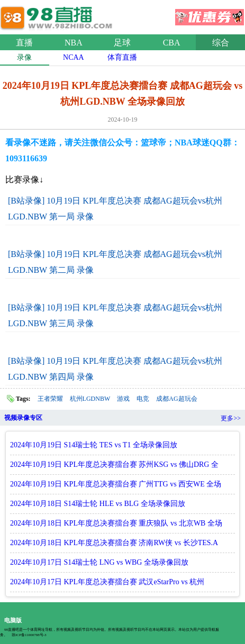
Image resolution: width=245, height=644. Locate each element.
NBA (74, 43)
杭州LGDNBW (90, 399)
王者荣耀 (50, 399)
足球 (122, 43)
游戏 (123, 399)
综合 (221, 43)
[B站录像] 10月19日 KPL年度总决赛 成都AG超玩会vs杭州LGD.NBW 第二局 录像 (115, 262)
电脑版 (13, 620)
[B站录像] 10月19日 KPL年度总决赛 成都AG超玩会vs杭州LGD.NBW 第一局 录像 (115, 209)
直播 (24, 43)
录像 (24, 57)
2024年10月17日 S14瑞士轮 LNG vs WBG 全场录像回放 (99, 562)
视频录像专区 (23, 418)
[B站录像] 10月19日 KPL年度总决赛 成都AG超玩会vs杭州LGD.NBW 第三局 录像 (115, 315)
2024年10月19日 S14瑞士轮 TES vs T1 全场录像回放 (94, 445)
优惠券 (210, 14)
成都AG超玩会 (176, 399)
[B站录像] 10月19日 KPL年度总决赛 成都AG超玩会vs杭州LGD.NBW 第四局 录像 (115, 369)
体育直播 (122, 57)
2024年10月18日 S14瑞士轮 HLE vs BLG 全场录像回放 (98, 504)
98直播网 (58, 15)
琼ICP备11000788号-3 (29, 635)
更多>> (231, 418)
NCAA (74, 57)
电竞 (143, 399)
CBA (172, 43)
